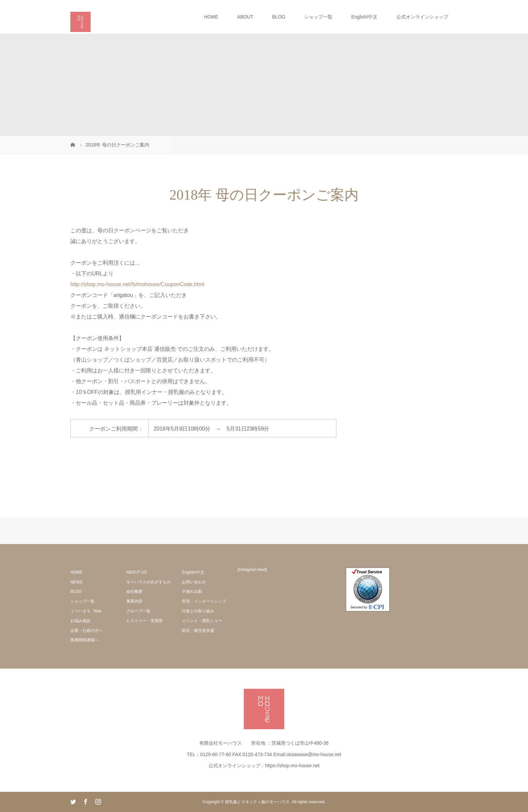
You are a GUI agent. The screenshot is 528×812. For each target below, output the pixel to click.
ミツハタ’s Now (86, 611)
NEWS (76, 582)
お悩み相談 (80, 621)
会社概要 (134, 591)
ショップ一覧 (318, 17)
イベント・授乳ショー (202, 621)
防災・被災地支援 (198, 631)
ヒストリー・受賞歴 (144, 621)
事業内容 (134, 601)
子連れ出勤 (192, 591)
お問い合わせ (194, 582)
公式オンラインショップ (422, 17)
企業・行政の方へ (87, 631)
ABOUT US (137, 572)
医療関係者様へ (85, 640)
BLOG (279, 17)
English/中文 (364, 17)
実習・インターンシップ (204, 601)
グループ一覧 (138, 611)
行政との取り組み (198, 611)
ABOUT (245, 17)
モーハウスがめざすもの (148, 582)
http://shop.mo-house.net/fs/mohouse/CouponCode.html (138, 284)
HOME (211, 17)
